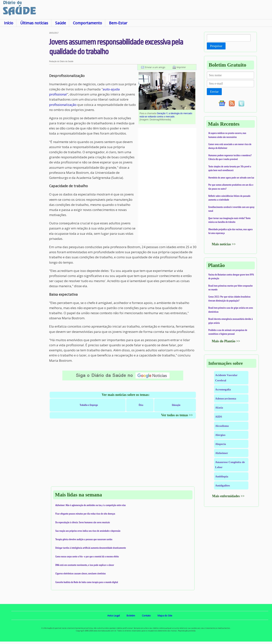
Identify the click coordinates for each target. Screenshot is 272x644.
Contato (146, 616)
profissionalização (63, 105)
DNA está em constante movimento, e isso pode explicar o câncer (85, 565)
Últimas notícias (34, 23)
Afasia (219, 407)
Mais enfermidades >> (228, 496)
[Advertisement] (25, 88)
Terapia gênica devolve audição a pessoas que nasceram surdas (84, 539)
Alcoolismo (222, 426)
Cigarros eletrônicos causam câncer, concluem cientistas (81, 573)
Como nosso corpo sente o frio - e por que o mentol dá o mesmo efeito (87, 556)
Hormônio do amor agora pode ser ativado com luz (231, 178)
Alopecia (221, 444)
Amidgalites (223, 485)
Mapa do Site (165, 616)
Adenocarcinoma (226, 398)
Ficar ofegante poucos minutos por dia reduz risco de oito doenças (85, 514)
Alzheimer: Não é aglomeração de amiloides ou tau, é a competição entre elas (91, 505)
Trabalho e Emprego (89, 405)
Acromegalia (223, 389)
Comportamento (87, 23)
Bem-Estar (118, 23)
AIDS (219, 417)
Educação (176, 405)
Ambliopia (222, 476)
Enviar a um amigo (155, 67)
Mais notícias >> (224, 244)
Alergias (220, 435)
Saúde (61, 23)
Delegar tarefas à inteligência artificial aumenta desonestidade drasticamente (91, 548)
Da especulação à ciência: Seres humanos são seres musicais (83, 522)
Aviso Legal (114, 616)
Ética (141, 405)
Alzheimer (222, 453)
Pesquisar (216, 46)
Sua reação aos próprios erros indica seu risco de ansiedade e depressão (88, 531)
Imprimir (181, 67)
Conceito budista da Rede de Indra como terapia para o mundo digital (87, 582)
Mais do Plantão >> (226, 341)
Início (9, 23)
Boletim (131, 616)
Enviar (214, 92)
